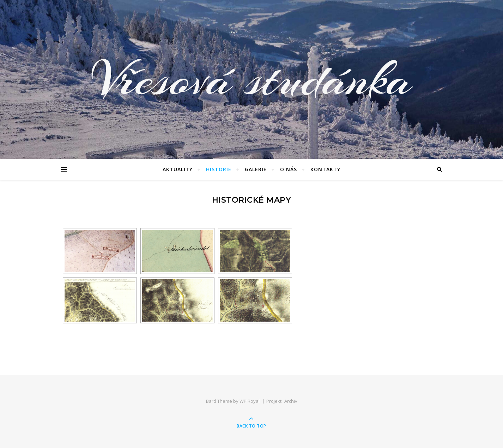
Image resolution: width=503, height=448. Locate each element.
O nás (289, 169)
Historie (219, 169)
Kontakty (325, 169)
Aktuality (178, 169)
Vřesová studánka (252, 79)
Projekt (274, 401)
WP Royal (250, 401)
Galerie (256, 169)
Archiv (291, 401)
